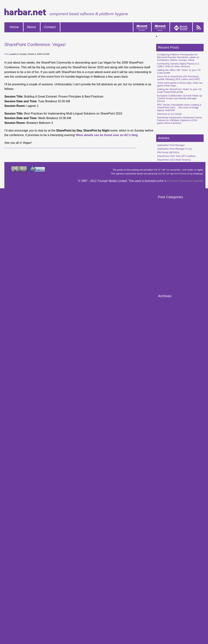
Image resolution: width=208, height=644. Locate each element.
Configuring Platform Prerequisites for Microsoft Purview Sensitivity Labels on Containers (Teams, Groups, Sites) (178, 57)
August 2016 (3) (166, 351)
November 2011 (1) (168, 431)
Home (14, 27)
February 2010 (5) (167, 493)
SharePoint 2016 (166, 262)
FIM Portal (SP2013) (168, 152)
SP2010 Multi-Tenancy (169, 167)
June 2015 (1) (165, 362)
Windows (162, 229)
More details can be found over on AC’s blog (107, 135)
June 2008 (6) (165, 562)
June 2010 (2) (165, 478)
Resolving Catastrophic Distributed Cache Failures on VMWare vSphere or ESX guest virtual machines (180, 120)
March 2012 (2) (165, 424)
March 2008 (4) (165, 573)
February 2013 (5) (167, 398)
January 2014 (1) (166, 380)
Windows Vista (165, 204)
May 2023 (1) (164, 307)
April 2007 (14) (165, 610)
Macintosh (163, 222)
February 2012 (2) (167, 427)
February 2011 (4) (167, 457)
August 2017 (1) (166, 336)
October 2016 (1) (166, 343)
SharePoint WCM (166, 215)
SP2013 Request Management (174, 178)
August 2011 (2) (166, 438)
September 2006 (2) (168, 636)
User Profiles (164, 237)
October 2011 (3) (166, 435)
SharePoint (163, 208)
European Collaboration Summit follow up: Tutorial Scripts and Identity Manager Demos (180, 98)
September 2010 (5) (168, 467)
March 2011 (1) (165, 453)
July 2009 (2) (164, 515)
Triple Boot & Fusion (168, 182)
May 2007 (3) (164, 606)
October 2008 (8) (166, 548)
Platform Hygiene (166, 211)
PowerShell (163, 281)
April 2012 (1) (164, 420)
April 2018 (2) (164, 329)
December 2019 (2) (168, 310)
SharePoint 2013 (166, 240)
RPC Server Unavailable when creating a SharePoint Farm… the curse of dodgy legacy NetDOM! (179, 107)
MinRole (162, 270)
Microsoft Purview (167, 284)
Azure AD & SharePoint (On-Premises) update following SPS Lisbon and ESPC (179, 78)
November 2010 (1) (168, 460)
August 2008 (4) (166, 555)
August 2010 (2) (166, 471)
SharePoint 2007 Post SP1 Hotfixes (176, 156)
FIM (159, 244)
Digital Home (164, 226)
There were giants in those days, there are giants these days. (180, 84)
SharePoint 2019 (166, 273)
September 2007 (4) (168, 592)
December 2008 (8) (168, 541)
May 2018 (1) (164, 325)
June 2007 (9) (165, 603)
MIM (159, 277)
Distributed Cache (167, 266)
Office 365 (163, 259)
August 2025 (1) (166, 303)
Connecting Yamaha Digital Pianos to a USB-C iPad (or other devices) (178, 65)
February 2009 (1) (167, 533)
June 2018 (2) (165, 321)
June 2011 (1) (165, 446)
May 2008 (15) (165, 566)
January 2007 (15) (167, 621)
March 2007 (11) (166, 614)
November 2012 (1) (168, 402)
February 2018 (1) (167, 332)
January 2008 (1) (166, 581)
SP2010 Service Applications (173, 171)
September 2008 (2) (168, 551)
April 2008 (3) (164, 570)
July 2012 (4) (164, 413)
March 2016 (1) (165, 358)
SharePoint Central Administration (175, 163)
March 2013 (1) (165, 394)
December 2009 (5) (168, 500)
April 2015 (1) (164, 365)
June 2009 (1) (165, 519)
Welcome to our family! (169, 114)
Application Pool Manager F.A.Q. (175, 149)
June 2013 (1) (165, 391)
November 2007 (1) (168, 584)
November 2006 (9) (168, 628)
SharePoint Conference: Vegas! (35, 44)
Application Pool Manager (171, 145)
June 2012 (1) (165, 416)
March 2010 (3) (165, 489)
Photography (164, 248)
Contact (50, 27)
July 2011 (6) (164, 442)
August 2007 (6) (166, 595)
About (31, 27)
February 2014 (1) (167, 376)
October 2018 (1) (166, 314)
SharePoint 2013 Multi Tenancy (174, 160)
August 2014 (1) (166, 369)
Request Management (169, 251)
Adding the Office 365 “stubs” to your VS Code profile (179, 71)
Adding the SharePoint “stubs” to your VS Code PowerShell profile (179, 91)
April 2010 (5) (164, 486)
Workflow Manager (167, 255)
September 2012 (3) (168, 405)
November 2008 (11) (168, 544)
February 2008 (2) (167, 577)
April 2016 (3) (164, 354)
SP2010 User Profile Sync (171, 174)
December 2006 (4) (168, 625)
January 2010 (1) (166, 497)
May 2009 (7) (164, 522)
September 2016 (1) (168, 347)
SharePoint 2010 (166, 233)
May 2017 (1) (164, 340)
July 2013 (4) (164, 387)
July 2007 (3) (164, 599)
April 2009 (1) (164, 526)
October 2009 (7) (166, 508)
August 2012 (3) (166, 409)
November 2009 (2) (168, 504)
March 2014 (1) (165, 373)
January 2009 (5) (166, 537)
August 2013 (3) (166, 383)
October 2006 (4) (166, 632)
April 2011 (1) (164, 449)
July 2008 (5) (164, 559)
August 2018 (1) (166, 318)
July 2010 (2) (164, 475)
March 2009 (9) (165, 530)
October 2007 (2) (166, 588)
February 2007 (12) (167, 617)
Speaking (162, 219)
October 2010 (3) (166, 464)
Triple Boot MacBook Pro (171, 185)
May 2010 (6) (164, 482)
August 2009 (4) (166, 511)
